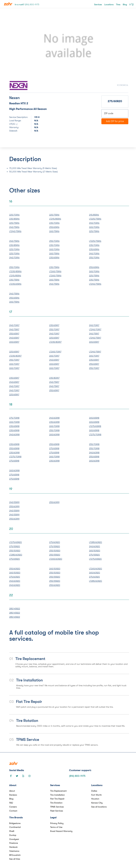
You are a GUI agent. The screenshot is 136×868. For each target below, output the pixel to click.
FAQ (11, 803)
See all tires (15, 859)
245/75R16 (14, 227)
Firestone (14, 843)
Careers (13, 807)
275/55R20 (15, 546)
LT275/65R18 (95, 426)
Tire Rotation (56, 803)
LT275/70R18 (95, 435)
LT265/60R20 (56, 559)
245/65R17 (14, 338)
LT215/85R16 (55, 219)
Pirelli (12, 831)
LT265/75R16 (55, 271)
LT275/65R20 (16, 542)
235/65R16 (54, 258)
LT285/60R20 (16, 555)
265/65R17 (14, 342)
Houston (95, 799)
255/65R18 (14, 448)
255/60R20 (15, 569)
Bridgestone (15, 823)
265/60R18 (54, 435)
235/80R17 (54, 378)
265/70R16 (94, 227)
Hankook (13, 847)
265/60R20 (95, 573)
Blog (125, 4)
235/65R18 (14, 426)
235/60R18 (54, 422)
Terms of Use (56, 827)
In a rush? (27, 4)
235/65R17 (54, 325)
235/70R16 (54, 223)
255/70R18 (54, 430)
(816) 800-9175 (77, 776)
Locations (109, 4)
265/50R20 (95, 551)
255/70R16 (54, 241)
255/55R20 (55, 555)
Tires (118, 4)
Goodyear (14, 839)
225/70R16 (14, 215)
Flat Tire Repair (57, 799)
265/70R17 (14, 364)
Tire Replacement (58, 791)
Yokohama (14, 851)
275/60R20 (55, 542)
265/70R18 (14, 422)
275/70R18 (14, 418)
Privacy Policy (57, 823)
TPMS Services (57, 807)
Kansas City (97, 803)
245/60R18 (14, 435)
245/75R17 (14, 329)
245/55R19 (14, 502)
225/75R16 (14, 223)
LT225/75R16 (95, 219)
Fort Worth (96, 795)
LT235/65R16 (15, 284)
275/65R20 (15, 559)
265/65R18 (94, 418)
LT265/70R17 (55, 352)
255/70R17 (54, 329)
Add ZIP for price (115, 121)
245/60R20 (95, 546)
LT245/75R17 (95, 338)
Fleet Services (57, 811)
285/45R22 (15, 609)
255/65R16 (54, 227)
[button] (18, 46)
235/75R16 (14, 280)
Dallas (94, 791)
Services (98, 4)
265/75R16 (54, 231)
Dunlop (13, 835)
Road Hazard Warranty (61, 831)
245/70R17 (14, 325)
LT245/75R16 (15, 231)
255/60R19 (14, 506)
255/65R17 (14, 334)
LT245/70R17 (95, 329)
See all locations (99, 807)
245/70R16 (94, 223)
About (12, 791)
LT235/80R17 (55, 342)
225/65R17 (54, 338)
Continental (15, 827)
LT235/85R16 (15, 271)
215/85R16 (94, 215)
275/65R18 (14, 461)
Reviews (13, 795)
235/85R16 (14, 219)
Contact (13, 811)
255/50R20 (15, 551)
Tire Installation (57, 795)
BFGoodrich (15, 855)
